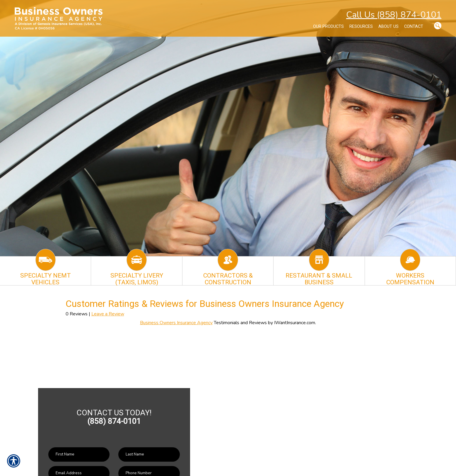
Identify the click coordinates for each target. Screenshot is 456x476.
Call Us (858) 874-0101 (394, 15)
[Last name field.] (149, 454)
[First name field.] (79, 454)
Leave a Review (108, 314)
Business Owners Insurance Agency (176, 323)
